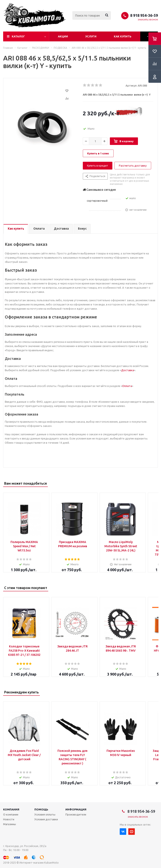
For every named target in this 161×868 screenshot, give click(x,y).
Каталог (18, 36)
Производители (76, 814)
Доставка (128, 370)
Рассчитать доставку (133, 166)
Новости (9, 819)
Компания (11, 809)
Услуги (91, 36)
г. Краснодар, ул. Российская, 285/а (25, 846)
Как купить (123, 36)
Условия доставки (46, 819)
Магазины (10, 824)
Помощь (41, 809)
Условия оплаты (45, 814)
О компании (11, 814)
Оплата (127, 386)
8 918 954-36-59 (144, 15)
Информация (76, 809)
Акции (63, 36)
